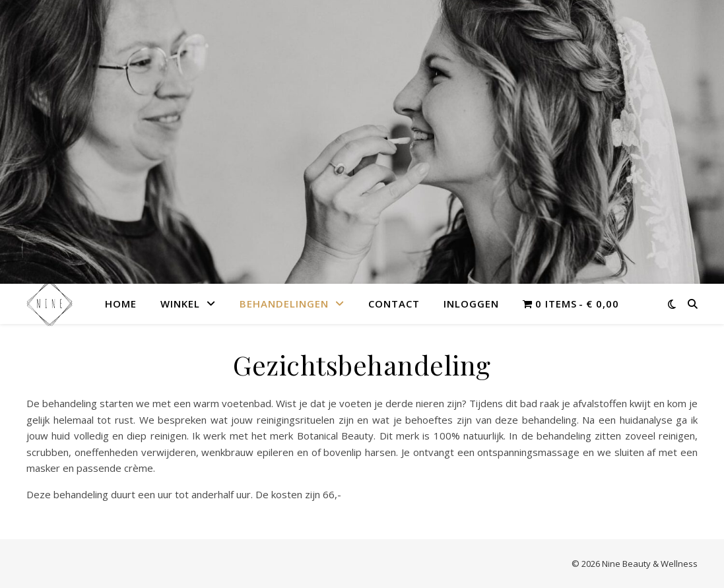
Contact (394, 304)
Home (121, 304)
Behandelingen (284, 304)
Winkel (180, 304)
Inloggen (471, 304)
